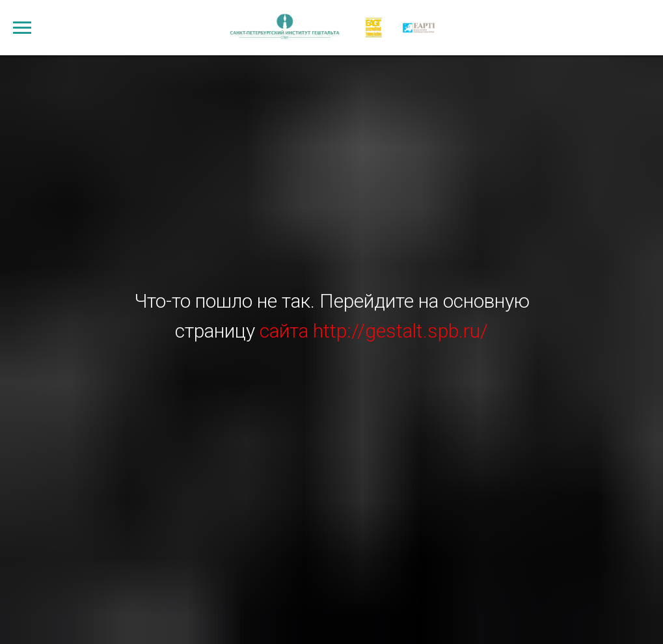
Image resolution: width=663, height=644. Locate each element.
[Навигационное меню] (22, 28)
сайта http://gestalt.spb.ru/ (374, 331)
